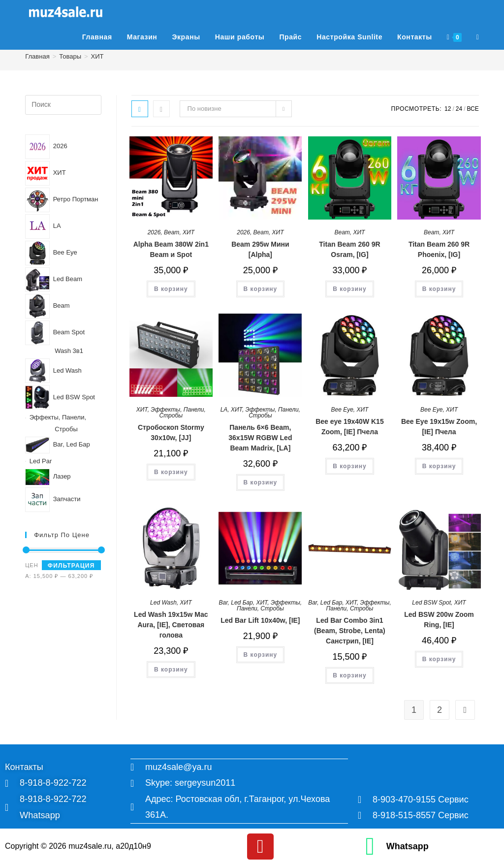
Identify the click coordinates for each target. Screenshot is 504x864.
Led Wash (163, 603)
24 (459, 109)
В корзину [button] (171, 289)
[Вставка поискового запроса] (63, 105)
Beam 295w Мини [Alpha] (260, 249)
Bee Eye (342, 410)
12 (448, 109)
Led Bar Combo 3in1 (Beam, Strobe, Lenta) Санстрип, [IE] (350, 631)
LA (224, 410)
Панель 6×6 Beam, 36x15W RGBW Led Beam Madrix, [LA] (260, 438)
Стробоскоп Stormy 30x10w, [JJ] (171, 432)
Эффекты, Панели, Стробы (178, 413)
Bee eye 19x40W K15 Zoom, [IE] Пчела (350, 427)
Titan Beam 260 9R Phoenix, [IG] (439, 249)
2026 (154, 232)
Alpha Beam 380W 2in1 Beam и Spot (171, 249)
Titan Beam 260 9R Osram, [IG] (349, 249)
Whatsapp (408, 845)
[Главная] (37, 56)
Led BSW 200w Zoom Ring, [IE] (439, 620)
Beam (172, 232)
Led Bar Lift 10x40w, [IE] (260, 620)
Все (473, 109)
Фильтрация (71, 566)
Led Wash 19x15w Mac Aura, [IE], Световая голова (171, 625)
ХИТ (97, 56)
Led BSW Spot (431, 603)
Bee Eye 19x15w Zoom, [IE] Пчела (439, 427)
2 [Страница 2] (440, 710)
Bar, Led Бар (236, 603)
